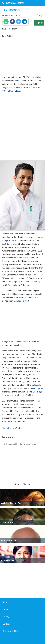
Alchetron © (11, 631)
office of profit (37, 388)
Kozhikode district (21, 301)
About (5, 602)
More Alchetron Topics (12, 428)
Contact (6, 624)
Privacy (6, 617)
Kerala (18, 81)
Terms (5, 609)
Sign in (39, 23)
